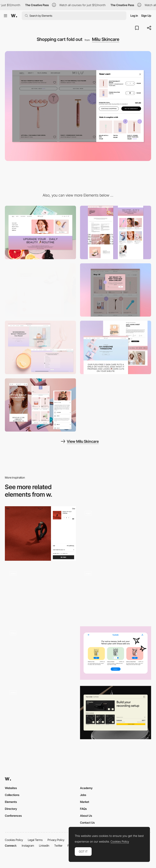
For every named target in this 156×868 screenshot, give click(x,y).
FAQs (83, 809)
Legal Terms (35, 840)
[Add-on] (116, 653)
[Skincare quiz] (40, 347)
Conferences (13, 816)
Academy (86, 788)
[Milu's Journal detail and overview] (116, 232)
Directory (11, 809)
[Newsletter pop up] (116, 290)
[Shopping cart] (40, 713)
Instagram (28, 846)
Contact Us (87, 823)
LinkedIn (44, 846)
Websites (11, 788)
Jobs (83, 795)
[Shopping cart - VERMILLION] (40, 533)
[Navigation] (40, 232)
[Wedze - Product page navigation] (116, 594)
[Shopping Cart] (116, 713)
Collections (12, 795)
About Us (86, 816)
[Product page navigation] (40, 594)
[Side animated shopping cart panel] (40, 653)
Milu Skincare (106, 39)
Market (85, 802)
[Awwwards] (14, 16)
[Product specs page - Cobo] (116, 532)
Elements (11, 802)
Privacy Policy (56, 840)
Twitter (58, 846)
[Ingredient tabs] (40, 290)
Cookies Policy (14, 840)
